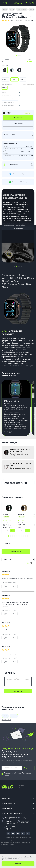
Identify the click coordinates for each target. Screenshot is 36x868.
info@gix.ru (25, 818)
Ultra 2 (5, 716)
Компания (7, 808)
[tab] (16, 55)
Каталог (6, 799)
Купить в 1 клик (18, 124)
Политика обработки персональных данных (18, 837)
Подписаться (28, 768)
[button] (14, 267)
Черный (14, 716)
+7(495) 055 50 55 (11, 818)
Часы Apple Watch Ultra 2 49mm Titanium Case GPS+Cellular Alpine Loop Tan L (24, 525)
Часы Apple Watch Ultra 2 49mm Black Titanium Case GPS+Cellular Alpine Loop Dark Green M (9, 525)
